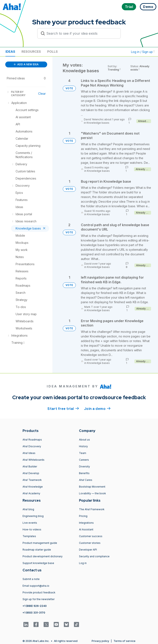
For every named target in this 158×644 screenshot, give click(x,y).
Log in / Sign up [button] (143, 52)
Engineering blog (33, 516)
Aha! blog (28, 509)
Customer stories (90, 543)
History (83, 446)
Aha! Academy (31, 493)
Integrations (86, 523)
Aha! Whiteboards (33, 460)
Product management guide (40, 543)
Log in (83, 563)
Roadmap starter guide (37, 550)
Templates (29, 536)
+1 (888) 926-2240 (35, 606)
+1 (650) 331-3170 (34, 613)
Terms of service (125, 641)
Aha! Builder (30, 466)
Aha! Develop (31, 473)
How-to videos (32, 529)
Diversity (84, 466)
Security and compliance (94, 556)
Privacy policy (100, 641)
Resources (31, 52)
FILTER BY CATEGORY (16, 94)
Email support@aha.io (36, 586)
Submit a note (31, 579)
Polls (52, 52)
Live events (30, 523)
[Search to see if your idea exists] (81, 33)
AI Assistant (86, 529)
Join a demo (97, 408)
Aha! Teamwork (32, 480)
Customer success (91, 536)
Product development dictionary (43, 556)
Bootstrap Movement (92, 487)
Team (83, 453)
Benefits (84, 473)
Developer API (88, 550)
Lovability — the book (92, 493)
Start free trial (63, 408)
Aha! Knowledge (33, 487)
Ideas (10, 52)
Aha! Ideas (29, 453)
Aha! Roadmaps (32, 440)
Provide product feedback (39, 592)
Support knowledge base (38, 563)
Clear (42, 94)
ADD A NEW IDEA (26, 64)
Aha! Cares (86, 480)
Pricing (83, 516)
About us (84, 440)
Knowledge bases (98, 123)
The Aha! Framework (92, 509)
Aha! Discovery (32, 446)
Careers (84, 460)
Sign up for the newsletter (39, 599)
